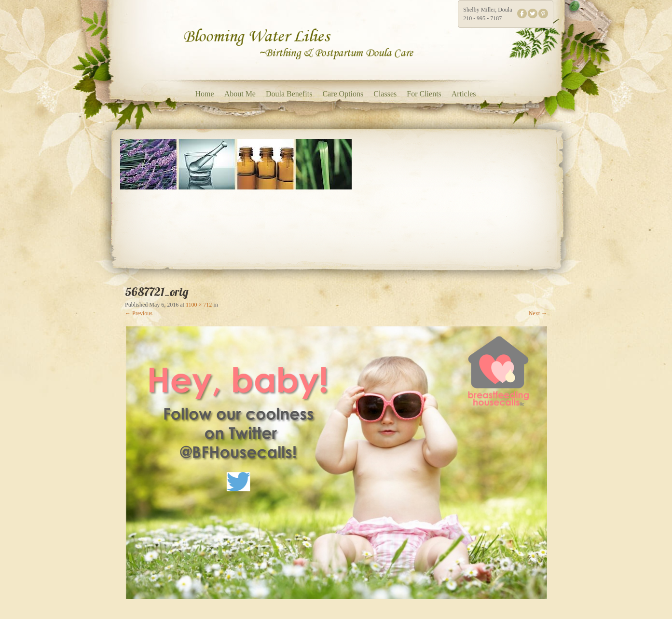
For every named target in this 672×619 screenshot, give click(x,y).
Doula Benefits (289, 94)
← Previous (139, 313)
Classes (385, 94)
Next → (538, 313)
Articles (464, 94)
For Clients (424, 94)
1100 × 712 (199, 305)
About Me (240, 94)
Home (205, 94)
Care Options (343, 94)
